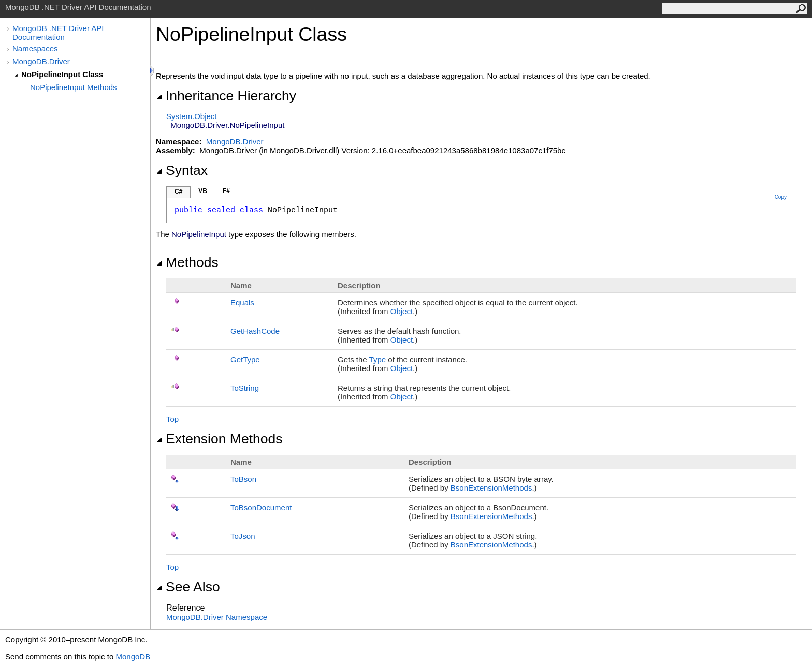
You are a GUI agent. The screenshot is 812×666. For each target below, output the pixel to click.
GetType (245, 359)
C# (178, 191)
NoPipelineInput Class (62, 74)
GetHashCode (255, 331)
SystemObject (192, 116)
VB (203, 191)
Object (402, 311)
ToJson (243, 536)
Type (378, 359)
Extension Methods (219, 439)
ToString (245, 388)
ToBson (243, 479)
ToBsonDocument (261, 507)
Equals (242, 302)
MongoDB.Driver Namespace (217, 617)
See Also (188, 587)
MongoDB (133, 656)
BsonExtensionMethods (491, 488)
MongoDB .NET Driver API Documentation (58, 33)
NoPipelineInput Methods (74, 87)
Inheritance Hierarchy (226, 96)
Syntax (182, 170)
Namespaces (35, 48)
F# (226, 191)
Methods (187, 262)
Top (172, 419)
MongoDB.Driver (41, 61)
